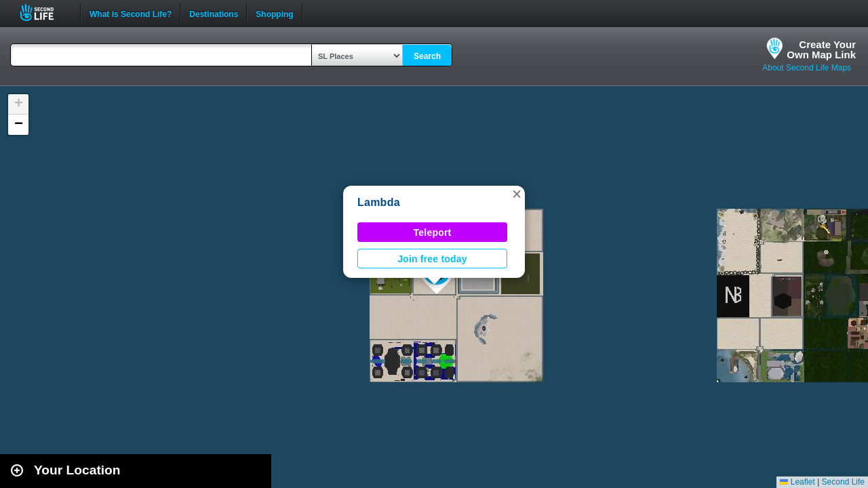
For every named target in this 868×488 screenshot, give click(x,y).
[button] (517, 194)
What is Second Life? (131, 13)
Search (427, 56)
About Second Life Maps (807, 68)
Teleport (433, 232)
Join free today (432, 259)
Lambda (379, 202)
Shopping (274, 13)
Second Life (44, 13)
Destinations (214, 13)
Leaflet (797, 482)
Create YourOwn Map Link (821, 49)
